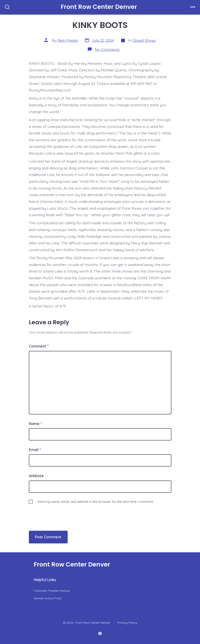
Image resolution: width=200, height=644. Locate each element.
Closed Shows (144, 40)
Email (35, 450)
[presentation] (58, 513)
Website (36, 476)
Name (35, 424)
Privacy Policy (127, 623)
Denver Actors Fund (48, 598)
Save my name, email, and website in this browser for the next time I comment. (96, 502)
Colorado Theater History (52, 591)
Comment (39, 346)
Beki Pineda (68, 40)
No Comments (107, 49)
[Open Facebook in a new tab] (100, 634)
